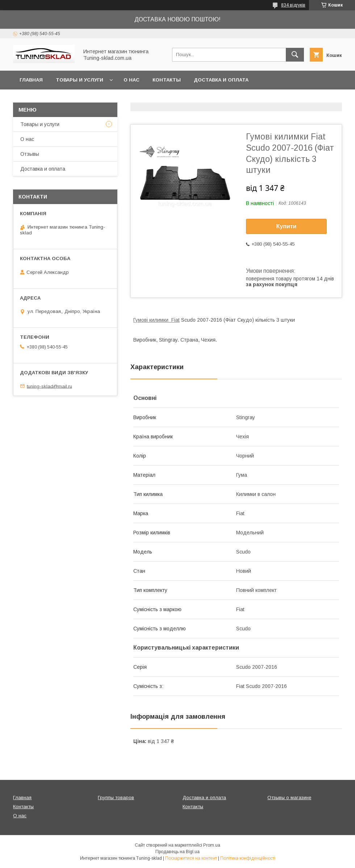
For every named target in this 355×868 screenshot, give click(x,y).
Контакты (167, 80)
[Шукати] (295, 55)
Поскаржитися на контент (191, 858)
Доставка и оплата (221, 80)
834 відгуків (293, 5)
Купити (287, 226)
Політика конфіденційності (248, 858)
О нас (131, 80)
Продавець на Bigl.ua (177, 852)
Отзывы (30, 154)
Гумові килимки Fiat (156, 320)
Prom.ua (212, 845)
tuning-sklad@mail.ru (49, 386)
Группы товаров (116, 798)
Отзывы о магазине (289, 798)
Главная (31, 80)
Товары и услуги (80, 80)
